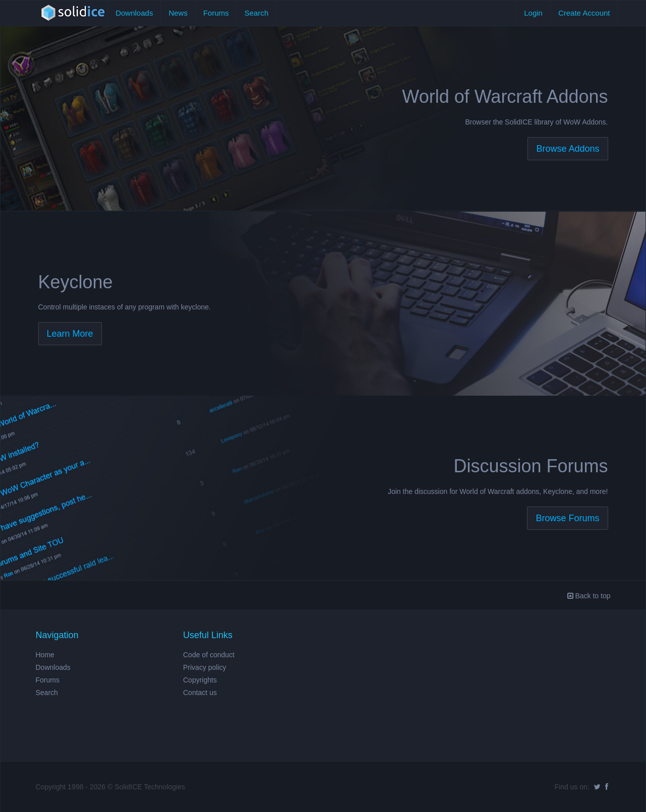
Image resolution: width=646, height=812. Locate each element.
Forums (216, 13)
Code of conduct (209, 655)
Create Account (584, 13)
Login (533, 13)
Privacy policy (205, 667)
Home (45, 655)
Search (257, 13)
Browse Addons (568, 149)
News (178, 13)
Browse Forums (567, 518)
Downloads (134, 13)
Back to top (589, 596)
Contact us (200, 693)
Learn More (70, 334)
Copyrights (200, 680)
